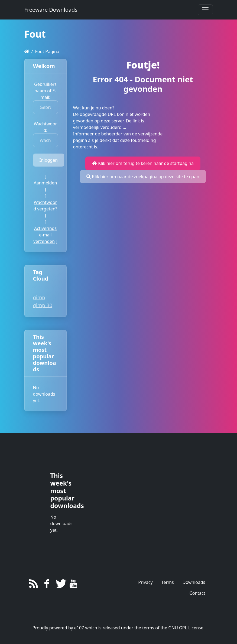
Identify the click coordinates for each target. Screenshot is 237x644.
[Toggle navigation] (205, 10)
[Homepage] (27, 51)
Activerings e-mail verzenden (45, 235)
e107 (79, 628)
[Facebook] (47, 585)
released (111, 628)
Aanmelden (46, 183)
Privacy (145, 582)
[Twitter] (60, 585)
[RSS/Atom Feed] (34, 585)
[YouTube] (73, 585)
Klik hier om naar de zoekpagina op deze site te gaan (143, 177)
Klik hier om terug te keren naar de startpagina (143, 163)
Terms (168, 582)
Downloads (194, 582)
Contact (197, 593)
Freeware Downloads (51, 10)
